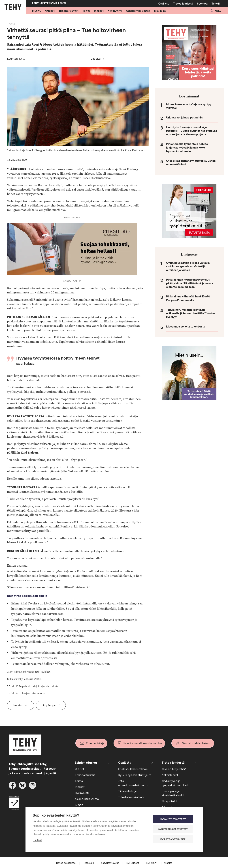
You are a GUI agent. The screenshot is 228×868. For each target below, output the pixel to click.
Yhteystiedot (170, 801)
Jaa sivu (96, 59)
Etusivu (37, 11)
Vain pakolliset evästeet (173, 829)
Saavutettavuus (110, 863)
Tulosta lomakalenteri (132, 797)
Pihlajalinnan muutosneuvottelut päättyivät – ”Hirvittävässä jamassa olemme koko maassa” (190, 283)
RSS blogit (152, 863)
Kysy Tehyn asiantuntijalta (135, 775)
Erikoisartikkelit (69, 11)
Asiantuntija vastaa (138, 11)
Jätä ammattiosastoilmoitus (133, 783)
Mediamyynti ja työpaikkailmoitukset (175, 783)
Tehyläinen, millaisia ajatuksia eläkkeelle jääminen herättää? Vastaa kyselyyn (191, 313)
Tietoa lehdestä (183, 4)
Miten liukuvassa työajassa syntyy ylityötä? (189, 106)
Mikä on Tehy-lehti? (174, 769)
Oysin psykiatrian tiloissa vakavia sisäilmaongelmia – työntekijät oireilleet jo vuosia (188, 266)
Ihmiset (99, 11)
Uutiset (50, 11)
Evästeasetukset (174, 839)
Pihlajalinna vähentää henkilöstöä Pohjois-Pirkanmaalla (188, 298)
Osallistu (164, 4)
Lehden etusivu (86, 763)
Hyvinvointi (115, 11)
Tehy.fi (216, 4)
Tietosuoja (89, 863)
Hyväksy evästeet (173, 819)
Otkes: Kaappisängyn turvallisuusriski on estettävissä (191, 163)
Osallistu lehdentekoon (197, 743)
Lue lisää (37, 840)
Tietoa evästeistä (66, 863)
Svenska (202, 4)
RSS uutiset (133, 863)
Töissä (86, 11)
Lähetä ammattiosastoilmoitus (142, 743)
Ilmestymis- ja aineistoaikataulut (173, 793)
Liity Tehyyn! (49, 705)
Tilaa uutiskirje (95, 743)
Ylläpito (168, 863)
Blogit (79, 805)
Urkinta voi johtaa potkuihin (184, 118)
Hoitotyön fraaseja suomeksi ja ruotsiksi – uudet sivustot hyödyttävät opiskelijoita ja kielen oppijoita (191, 131)
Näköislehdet (170, 775)
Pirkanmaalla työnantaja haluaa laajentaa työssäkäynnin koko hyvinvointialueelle (187, 148)
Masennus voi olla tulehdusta (186, 327)
